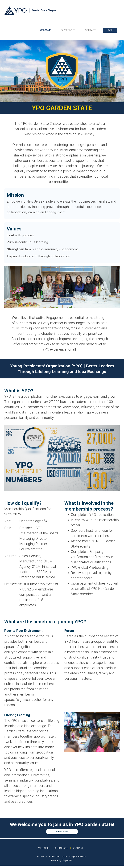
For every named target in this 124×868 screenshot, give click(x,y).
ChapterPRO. (67, 860)
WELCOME (45, 30)
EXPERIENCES (68, 30)
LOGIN (110, 30)
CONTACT (90, 30)
